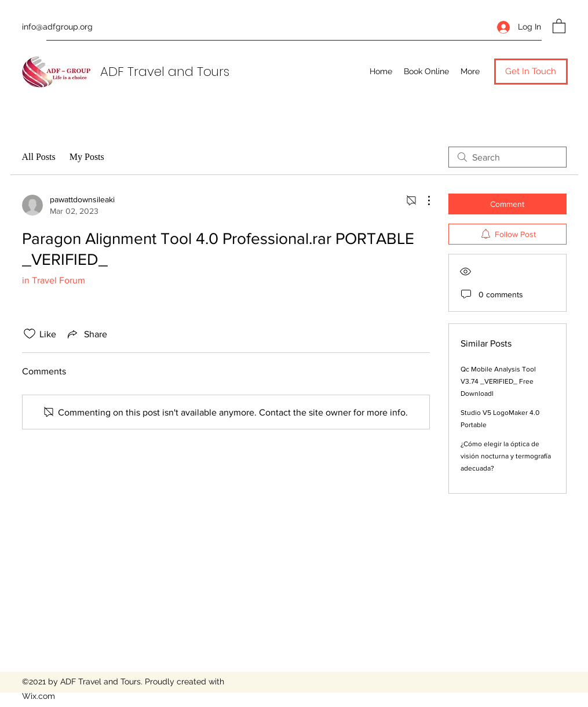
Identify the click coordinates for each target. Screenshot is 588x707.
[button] (559, 25)
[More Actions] (423, 201)
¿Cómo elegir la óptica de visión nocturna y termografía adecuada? (506, 456)
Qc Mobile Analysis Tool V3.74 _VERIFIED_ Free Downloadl (498, 381)
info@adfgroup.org (57, 27)
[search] (507, 157)
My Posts (87, 157)
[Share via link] (86, 334)
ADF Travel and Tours (165, 72)
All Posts (39, 157)
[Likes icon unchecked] (30, 334)
